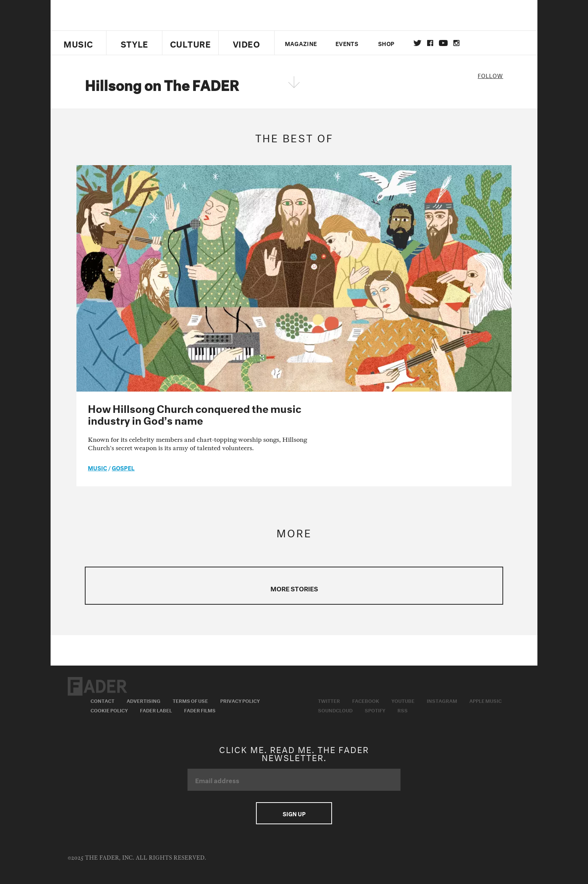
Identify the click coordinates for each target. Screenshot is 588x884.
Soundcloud (335, 710)
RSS (403, 710)
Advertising (144, 700)
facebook (430, 43)
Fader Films (200, 710)
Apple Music (485, 700)
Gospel (123, 467)
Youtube (403, 700)
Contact (103, 700)
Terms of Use (190, 700)
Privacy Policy (240, 700)
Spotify (375, 710)
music (98, 467)
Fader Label (156, 710)
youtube (443, 43)
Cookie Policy (109, 710)
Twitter (417, 43)
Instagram (442, 700)
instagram (456, 43)
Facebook (366, 700)
